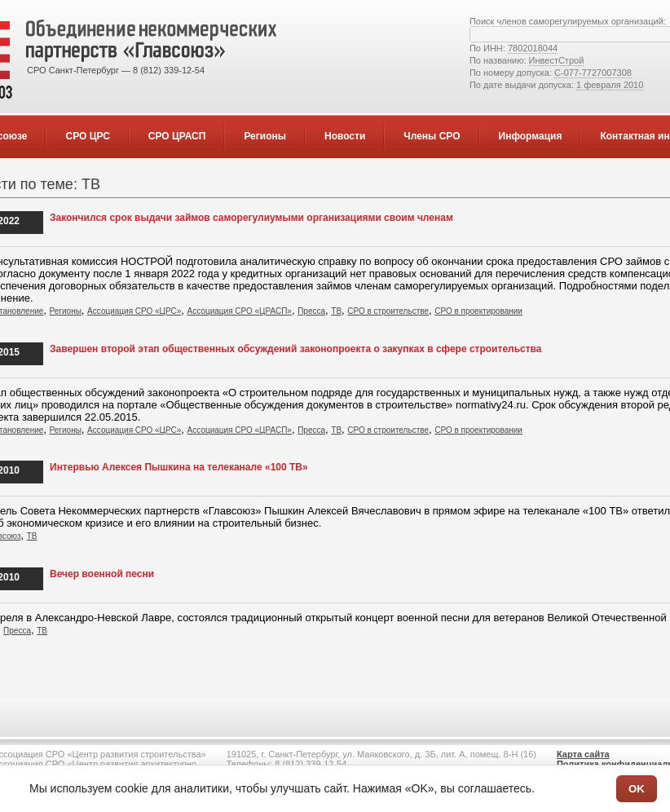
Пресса (311, 311)
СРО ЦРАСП (177, 136)
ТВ (336, 311)
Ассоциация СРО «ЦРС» (134, 311)
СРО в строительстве (388, 311)
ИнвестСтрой (557, 60)
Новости (345, 136)
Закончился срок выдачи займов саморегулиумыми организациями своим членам (251, 218)
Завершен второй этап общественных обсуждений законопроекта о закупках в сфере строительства (296, 349)
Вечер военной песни (102, 574)
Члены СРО (432, 136)
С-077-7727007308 (593, 73)
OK (637, 789)
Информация (531, 136)
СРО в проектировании (478, 311)
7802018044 (533, 48)
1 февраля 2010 (610, 85)
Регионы (265, 136)
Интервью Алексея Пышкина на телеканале (179, 467)
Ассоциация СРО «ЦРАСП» (240, 311)
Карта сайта (583, 754)
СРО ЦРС (87, 136)
